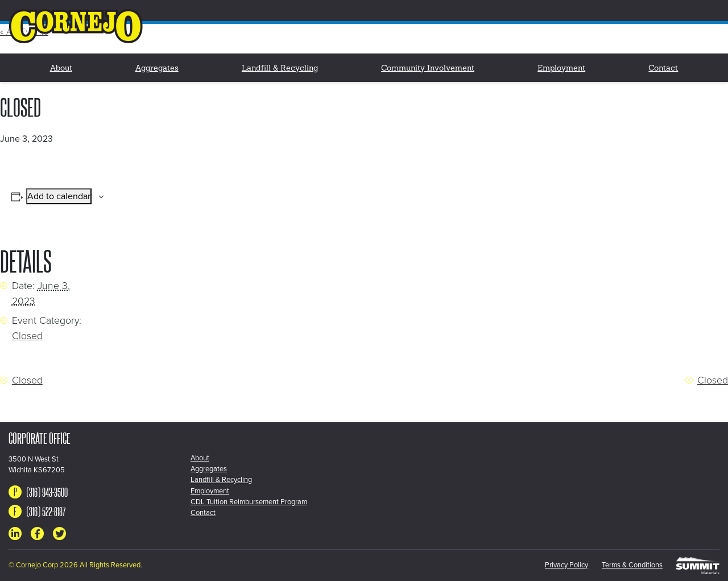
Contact (663, 69)
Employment (561, 69)
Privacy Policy (566, 565)
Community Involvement (428, 69)
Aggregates (157, 69)
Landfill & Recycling (280, 69)
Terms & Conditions (632, 565)
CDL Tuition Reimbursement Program (249, 502)
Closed (27, 336)
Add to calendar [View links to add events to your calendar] (59, 196)
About (61, 69)
